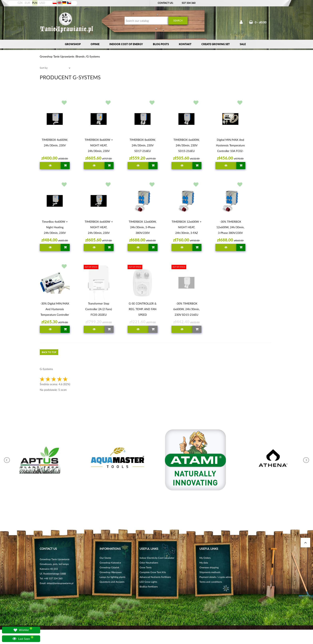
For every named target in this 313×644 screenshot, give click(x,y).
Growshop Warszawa (111, 572)
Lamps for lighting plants (112, 577)
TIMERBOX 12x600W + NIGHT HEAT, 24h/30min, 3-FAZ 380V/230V (187, 228)
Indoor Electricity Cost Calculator (157, 558)
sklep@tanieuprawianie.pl (60, 583)
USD (42, 3)
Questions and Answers (112, 582)
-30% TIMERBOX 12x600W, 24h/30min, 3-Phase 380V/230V (230, 227)
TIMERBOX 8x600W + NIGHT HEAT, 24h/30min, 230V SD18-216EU (99, 146)
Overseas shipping (209, 567)
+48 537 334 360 (53, 578)
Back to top (49, 352)
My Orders (205, 558)
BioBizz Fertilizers (149, 587)
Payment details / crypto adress (216, 577)
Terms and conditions (211, 582)
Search (178, 20)
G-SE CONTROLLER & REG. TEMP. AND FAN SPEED (143, 309)
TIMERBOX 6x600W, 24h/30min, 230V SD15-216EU (187, 145)
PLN (35, 3)
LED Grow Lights (148, 582)
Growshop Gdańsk (109, 567)
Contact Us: (165, 3)
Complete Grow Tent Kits (153, 572)
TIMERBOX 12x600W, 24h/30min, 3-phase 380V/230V (143, 227)
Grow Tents (146, 567)
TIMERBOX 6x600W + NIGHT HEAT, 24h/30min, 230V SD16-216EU (99, 228)
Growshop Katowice (110, 563)
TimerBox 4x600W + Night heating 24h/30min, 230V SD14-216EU (55, 228)
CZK (20, 3)
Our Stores (105, 558)
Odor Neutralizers (149, 563)
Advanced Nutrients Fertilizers (155, 577)
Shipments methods (210, 572)
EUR (27, 3)
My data (204, 563)
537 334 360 (189, 3)
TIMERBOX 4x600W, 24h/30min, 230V (55, 142)
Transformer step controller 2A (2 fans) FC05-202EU (99, 309)
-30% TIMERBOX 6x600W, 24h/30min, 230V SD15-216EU (186, 309)
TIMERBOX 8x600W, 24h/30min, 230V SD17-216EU (143, 145)
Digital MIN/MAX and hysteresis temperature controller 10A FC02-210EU (230, 146)
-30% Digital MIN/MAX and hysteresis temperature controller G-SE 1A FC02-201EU (55, 310)
